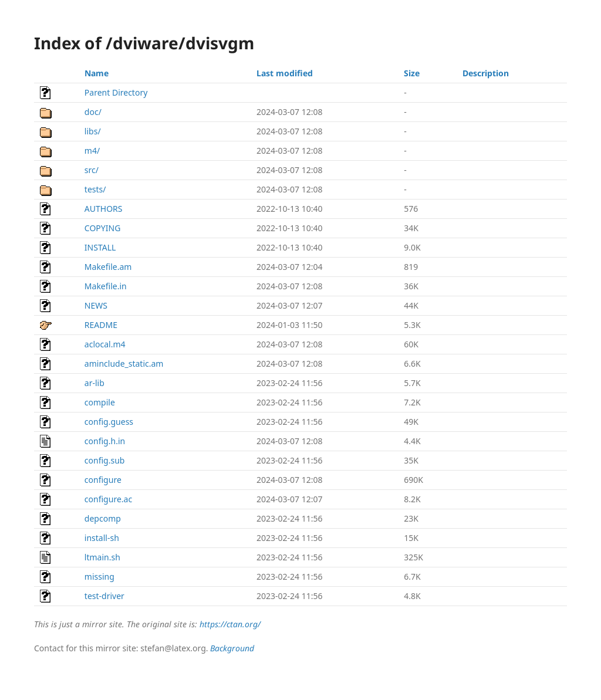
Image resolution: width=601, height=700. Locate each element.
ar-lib (94, 383)
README (101, 325)
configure (103, 480)
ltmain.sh (102, 557)
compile (100, 402)
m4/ (92, 151)
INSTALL (100, 247)
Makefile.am (108, 267)
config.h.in (105, 441)
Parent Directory (116, 92)
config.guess (109, 422)
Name (97, 73)
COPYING (102, 228)
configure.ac (108, 499)
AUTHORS (104, 209)
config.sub (105, 460)
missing (99, 576)
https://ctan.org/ (230, 624)
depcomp (103, 518)
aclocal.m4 (105, 344)
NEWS (96, 305)
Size (412, 73)
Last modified (285, 73)
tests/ (95, 189)
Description (486, 73)
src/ (92, 170)
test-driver (104, 596)
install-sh (102, 538)
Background (232, 648)
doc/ (93, 112)
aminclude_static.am (124, 363)
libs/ (93, 131)
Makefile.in (106, 286)
